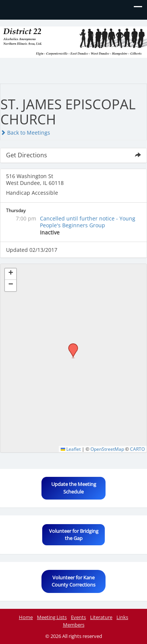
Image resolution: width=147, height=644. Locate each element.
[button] (70, 346)
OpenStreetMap (107, 449)
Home (26, 617)
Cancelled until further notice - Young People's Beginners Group (88, 222)
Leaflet (71, 449)
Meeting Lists (52, 617)
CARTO (137, 449)
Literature (101, 617)
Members (74, 625)
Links (122, 617)
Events (78, 617)
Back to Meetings (25, 133)
